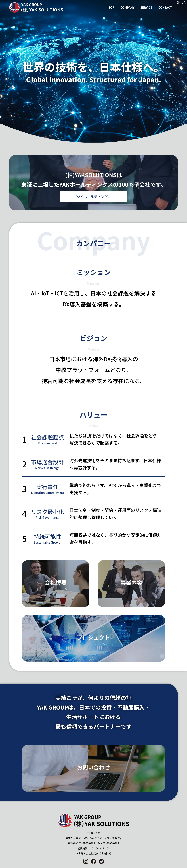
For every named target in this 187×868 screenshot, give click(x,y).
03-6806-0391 (87, 843)
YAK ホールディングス (94, 197)
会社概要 (56, 582)
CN (178, 2)
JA (184, 2)
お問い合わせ (93, 767)
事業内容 (131, 582)
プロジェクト (93, 637)
